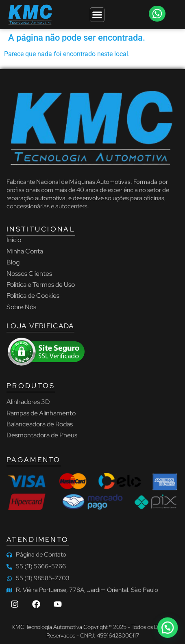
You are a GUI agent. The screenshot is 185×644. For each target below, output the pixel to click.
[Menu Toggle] (97, 15)
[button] (157, 14)
